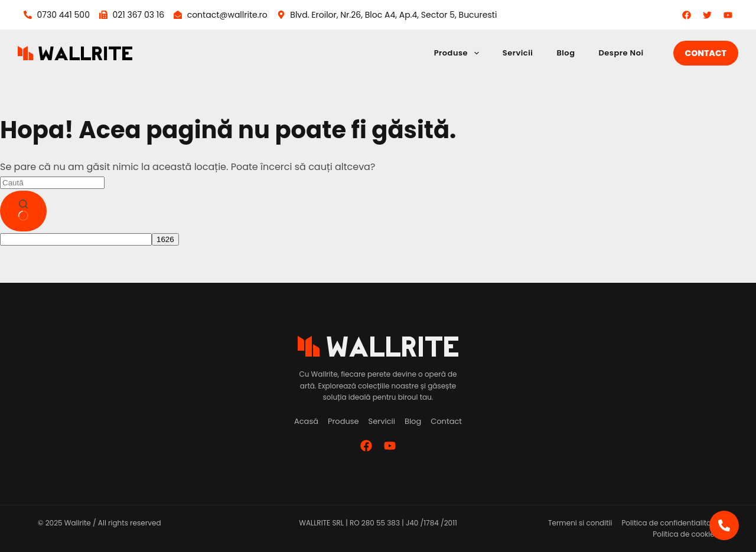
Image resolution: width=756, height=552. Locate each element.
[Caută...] (52, 183)
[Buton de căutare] (23, 211)
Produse (459, 53)
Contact (706, 53)
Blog (566, 53)
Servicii (518, 53)
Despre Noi (621, 53)
